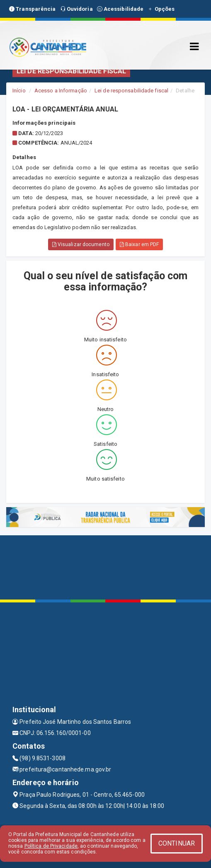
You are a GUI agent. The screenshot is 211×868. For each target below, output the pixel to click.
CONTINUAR (177, 843)
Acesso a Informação (61, 91)
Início (19, 91)
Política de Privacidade (51, 846)
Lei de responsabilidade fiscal (131, 91)
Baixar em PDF (139, 244)
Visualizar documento (81, 244)
